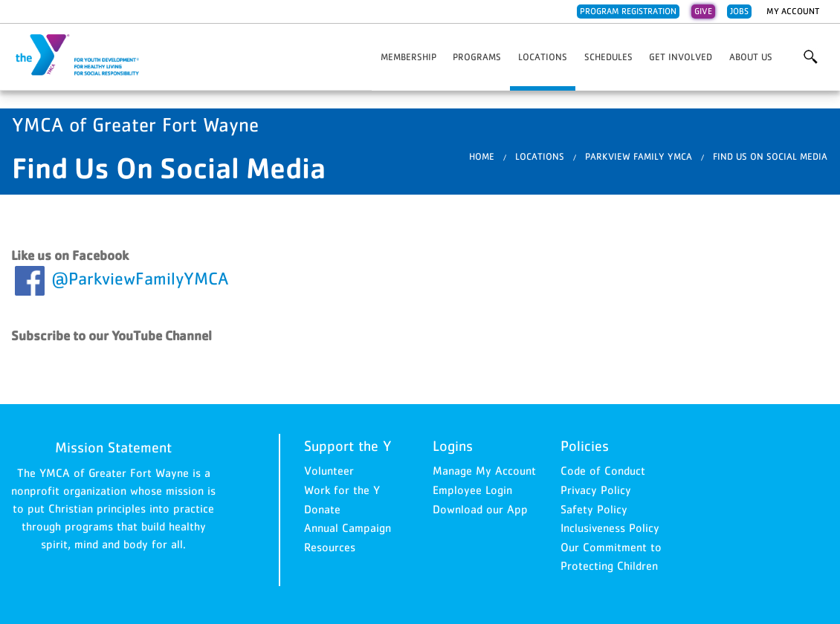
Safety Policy (594, 509)
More (810, 57)
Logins (453, 446)
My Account (793, 11)
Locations (543, 57)
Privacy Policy (596, 490)
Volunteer (329, 470)
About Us (751, 57)
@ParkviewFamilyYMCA (140, 278)
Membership (408, 57)
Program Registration (628, 11)
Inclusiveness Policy (610, 527)
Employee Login (472, 490)
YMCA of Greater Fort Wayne (86, 56)
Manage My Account (484, 470)
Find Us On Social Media (770, 156)
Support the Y (348, 446)
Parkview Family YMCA (639, 156)
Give (703, 11)
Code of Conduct (603, 470)
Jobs (739, 11)
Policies (585, 446)
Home (482, 156)
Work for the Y (342, 490)
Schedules (608, 57)
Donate (322, 509)
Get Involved (681, 57)
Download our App (480, 509)
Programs (477, 57)
